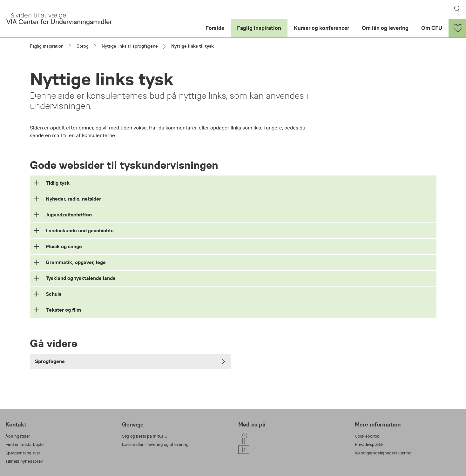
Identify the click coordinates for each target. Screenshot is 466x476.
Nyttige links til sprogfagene (130, 46)
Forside (215, 28)
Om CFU (432, 28)
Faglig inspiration (259, 28)
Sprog (83, 46)
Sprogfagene (130, 361)
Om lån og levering (385, 28)
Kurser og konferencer (321, 28)
